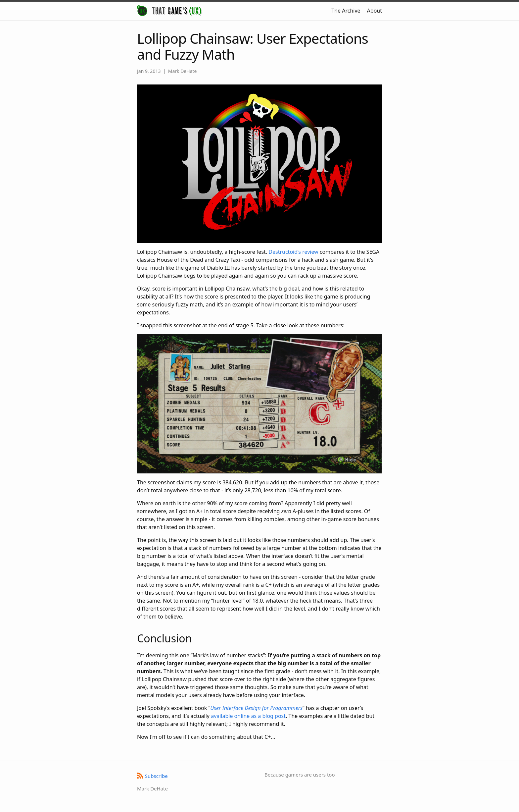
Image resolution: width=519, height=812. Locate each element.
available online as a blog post (248, 716)
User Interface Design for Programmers (256, 708)
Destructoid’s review (293, 252)
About (375, 11)
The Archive (346, 11)
